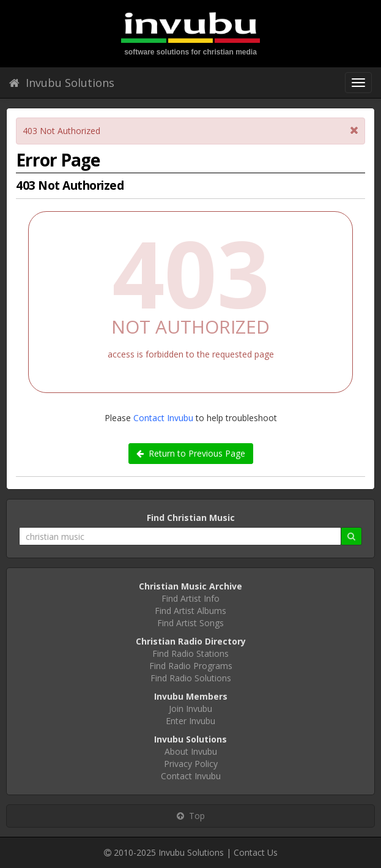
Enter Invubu (190, 721)
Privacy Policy (191, 764)
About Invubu (191, 751)
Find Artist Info (190, 598)
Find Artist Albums (190, 611)
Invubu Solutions (62, 83)
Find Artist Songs (190, 623)
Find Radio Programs (191, 666)
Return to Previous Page (191, 453)
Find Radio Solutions (191, 678)
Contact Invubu (163, 418)
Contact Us (256, 852)
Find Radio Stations (190, 653)
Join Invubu (190, 709)
